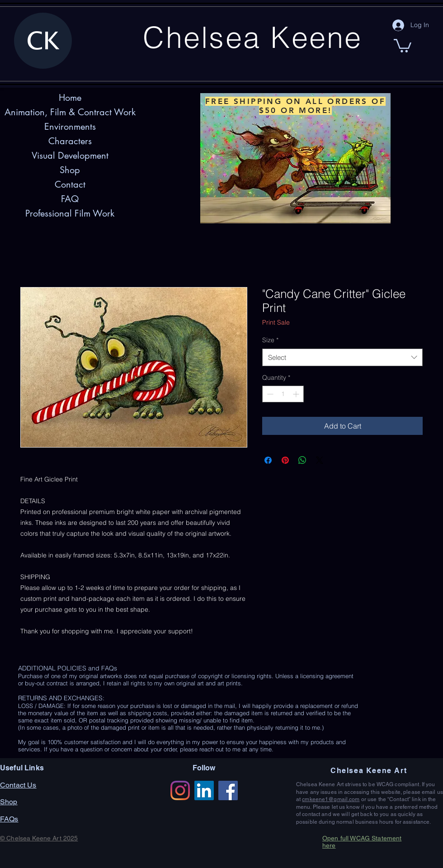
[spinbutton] (283, 394)
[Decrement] (269, 394)
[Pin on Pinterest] (285, 460)
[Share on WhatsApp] (302, 460)
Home (70, 98)
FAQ (70, 199)
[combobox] (342, 357)
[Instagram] (180, 790)
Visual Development (70, 156)
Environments (70, 127)
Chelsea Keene (252, 37)
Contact (70, 184)
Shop (70, 170)
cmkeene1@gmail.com (331, 799)
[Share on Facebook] (268, 460)
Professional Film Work (70, 213)
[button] (403, 45)
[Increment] (297, 394)
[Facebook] (228, 790)
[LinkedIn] (204, 790)
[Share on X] (320, 460)
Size (270, 340)
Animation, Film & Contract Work (70, 112)
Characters (70, 141)
